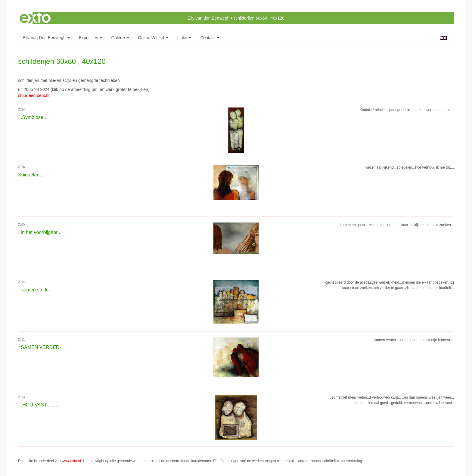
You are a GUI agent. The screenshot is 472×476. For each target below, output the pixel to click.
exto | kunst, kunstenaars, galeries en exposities (35, 18)
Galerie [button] (120, 38)
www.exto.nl (71, 461)
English (443, 38)
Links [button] (184, 38)
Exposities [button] (91, 38)
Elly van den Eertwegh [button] (46, 38)
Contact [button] (210, 38)
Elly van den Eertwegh (208, 18)
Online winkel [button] (153, 38)
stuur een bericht (34, 95)
